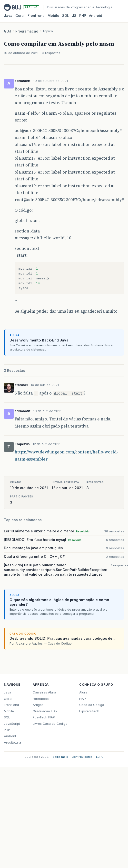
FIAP (83, 699)
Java (8, 16)
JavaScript (12, 724)
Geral (20, 16)
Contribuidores (82, 757)
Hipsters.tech (89, 711)
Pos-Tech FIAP (44, 717)
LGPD (100, 757)
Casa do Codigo (92, 705)
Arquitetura (12, 742)
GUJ (8, 31)
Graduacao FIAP (45, 711)
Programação (27, 31)
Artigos (38, 705)
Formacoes (41, 699)
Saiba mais (60, 757)
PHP (83, 16)
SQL (66, 16)
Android (96, 16)
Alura (83, 692)
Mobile (53, 16)
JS (74, 16)
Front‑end (36, 16)
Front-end (11, 705)
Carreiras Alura (44, 692)
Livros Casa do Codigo (50, 724)
